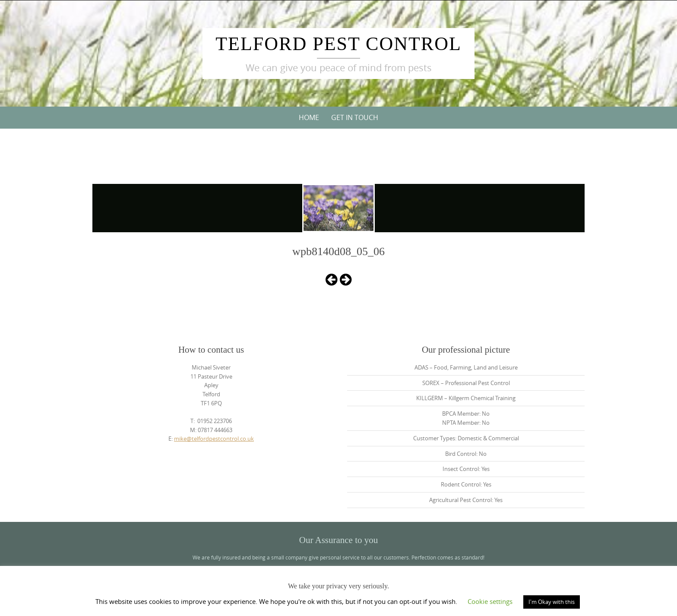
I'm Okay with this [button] (552, 602)
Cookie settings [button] (490, 601)
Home (309, 117)
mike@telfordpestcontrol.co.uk (214, 439)
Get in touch (355, 117)
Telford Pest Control (338, 44)
